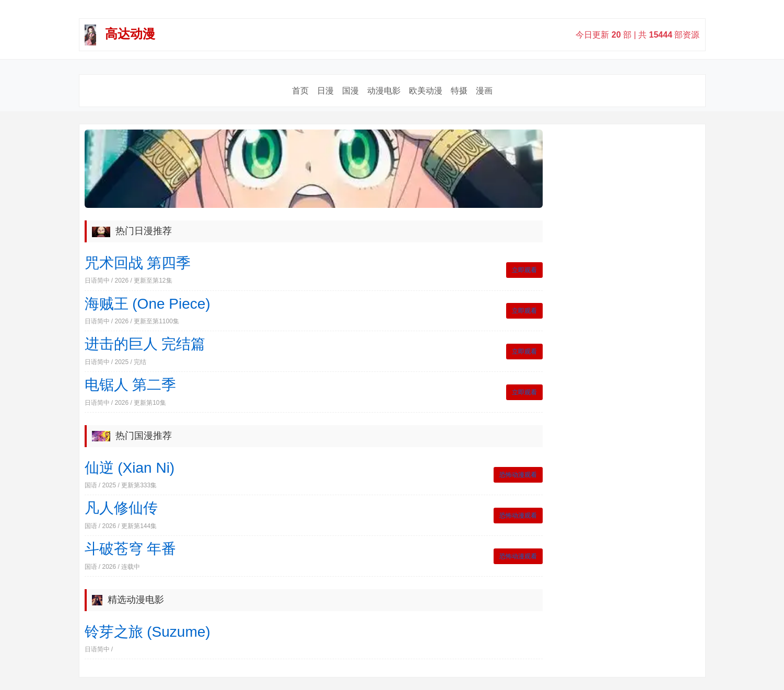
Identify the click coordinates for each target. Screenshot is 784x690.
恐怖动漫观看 (518, 475)
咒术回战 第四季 (138, 263)
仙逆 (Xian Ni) (130, 468)
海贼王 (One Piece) (148, 304)
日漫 (325, 91)
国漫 (350, 91)
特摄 (459, 91)
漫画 (484, 91)
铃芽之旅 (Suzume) (148, 632)
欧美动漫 (426, 91)
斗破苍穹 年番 (131, 549)
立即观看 (524, 270)
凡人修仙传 (121, 508)
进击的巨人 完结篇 (145, 344)
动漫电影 (384, 91)
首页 (300, 91)
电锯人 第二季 (131, 385)
